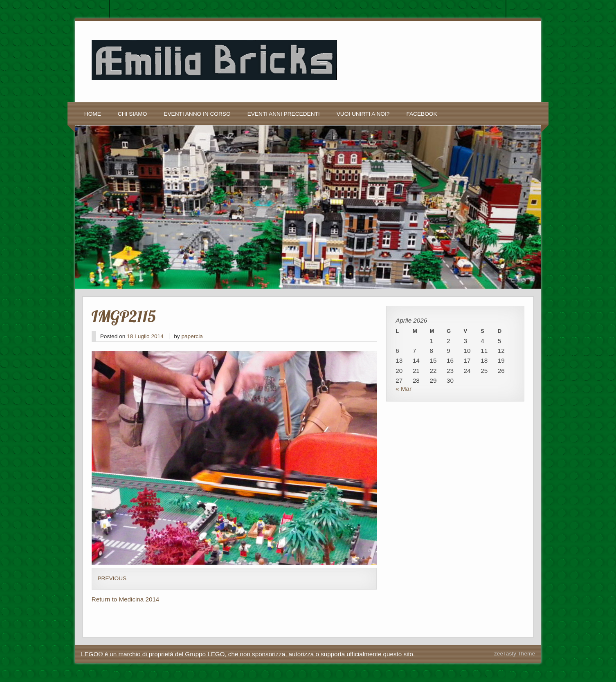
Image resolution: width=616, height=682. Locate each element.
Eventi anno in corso (197, 114)
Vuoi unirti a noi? (363, 114)
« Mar (404, 389)
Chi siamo (132, 114)
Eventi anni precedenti (284, 114)
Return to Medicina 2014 (125, 599)
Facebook (422, 114)
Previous (112, 578)
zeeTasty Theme (515, 654)
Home (93, 114)
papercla (192, 336)
